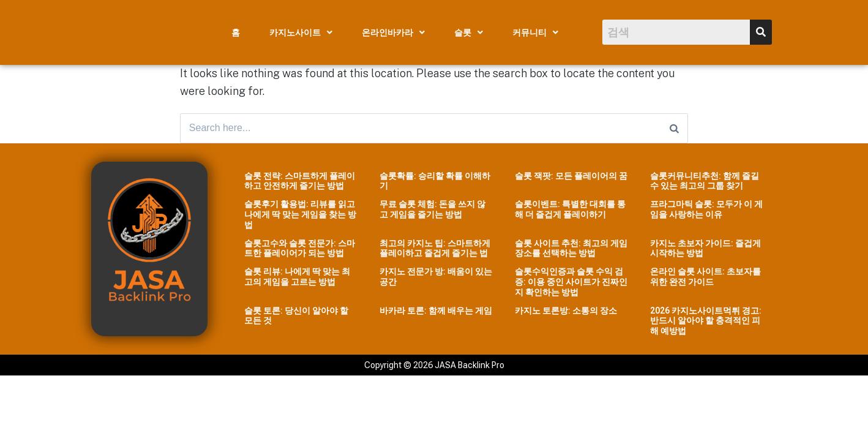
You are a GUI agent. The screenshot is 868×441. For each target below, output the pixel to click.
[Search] (674, 129)
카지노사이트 (301, 32)
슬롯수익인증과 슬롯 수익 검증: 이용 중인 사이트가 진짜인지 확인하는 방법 (571, 283)
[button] (301, 32)
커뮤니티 (535, 32)
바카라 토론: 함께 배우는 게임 (436, 311)
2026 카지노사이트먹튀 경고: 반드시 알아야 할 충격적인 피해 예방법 (706, 322)
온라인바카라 (393, 32)
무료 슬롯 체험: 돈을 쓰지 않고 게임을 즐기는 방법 (432, 210)
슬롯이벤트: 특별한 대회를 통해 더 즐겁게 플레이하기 (570, 210)
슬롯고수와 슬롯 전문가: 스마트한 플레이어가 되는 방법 (300, 249)
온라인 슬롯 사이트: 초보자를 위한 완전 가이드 (705, 278)
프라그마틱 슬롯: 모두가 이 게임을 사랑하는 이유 (706, 210)
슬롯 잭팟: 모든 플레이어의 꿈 (571, 176)
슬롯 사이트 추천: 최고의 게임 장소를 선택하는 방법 (571, 249)
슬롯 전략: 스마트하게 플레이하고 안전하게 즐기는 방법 (300, 182)
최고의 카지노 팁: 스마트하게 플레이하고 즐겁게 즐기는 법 (435, 249)
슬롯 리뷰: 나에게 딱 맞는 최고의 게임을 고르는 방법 (297, 278)
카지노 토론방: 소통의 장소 (566, 311)
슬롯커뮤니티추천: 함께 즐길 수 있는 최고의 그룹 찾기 (705, 182)
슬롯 (469, 32)
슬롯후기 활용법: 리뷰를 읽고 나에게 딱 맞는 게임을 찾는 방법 (300, 216)
